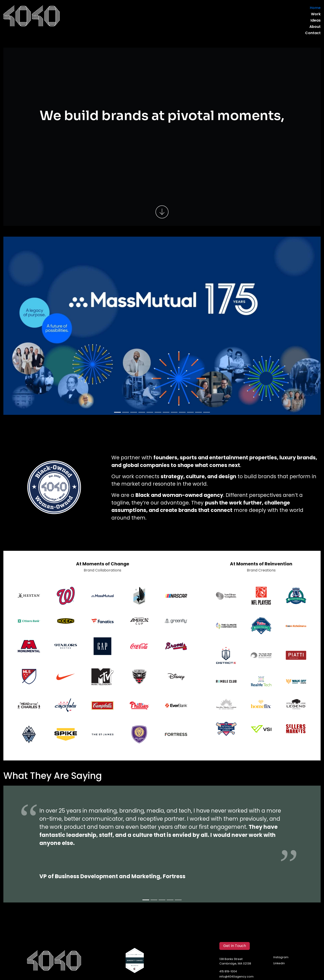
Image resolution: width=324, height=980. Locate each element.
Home (315, 8)
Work (316, 14)
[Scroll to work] (162, 212)
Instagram (281, 957)
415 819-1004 (228, 972)
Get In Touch (235, 946)
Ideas (316, 21)
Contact (313, 33)
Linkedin (279, 963)
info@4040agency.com (236, 977)
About (315, 27)
